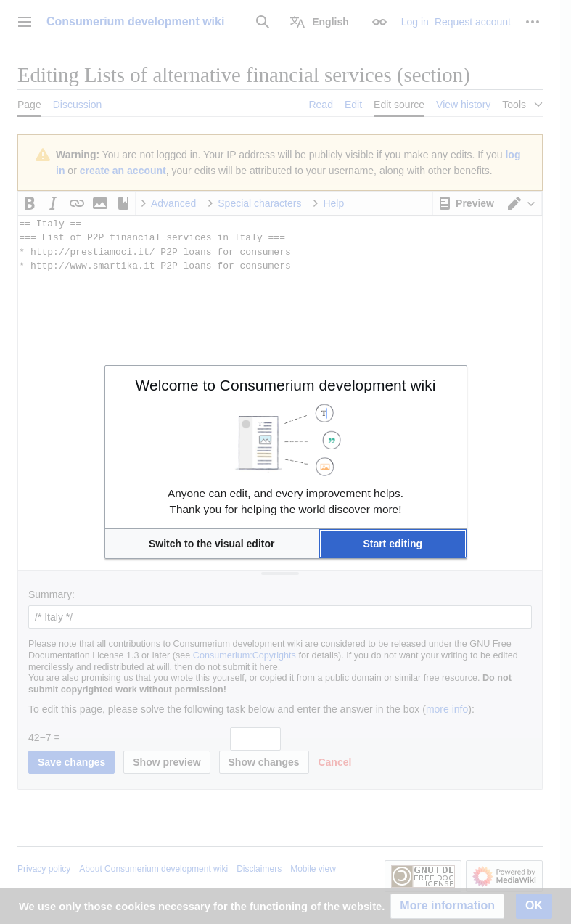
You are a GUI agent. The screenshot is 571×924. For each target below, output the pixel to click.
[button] (212, 544)
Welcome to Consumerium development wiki (286, 385)
